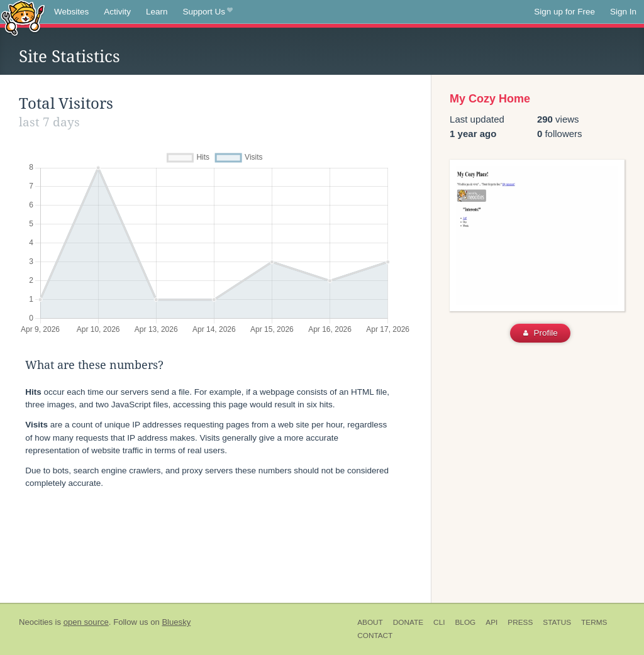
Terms (594, 622)
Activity (117, 12)
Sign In (623, 12)
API (491, 622)
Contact (375, 636)
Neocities (36, 622)
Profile (541, 333)
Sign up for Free (564, 12)
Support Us (208, 12)
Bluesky (176, 622)
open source (86, 622)
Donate (408, 622)
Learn (157, 12)
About (370, 622)
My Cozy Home (490, 99)
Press (520, 622)
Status (557, 622)
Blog (465, 622)
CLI (439, 622)
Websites (71, 12)
